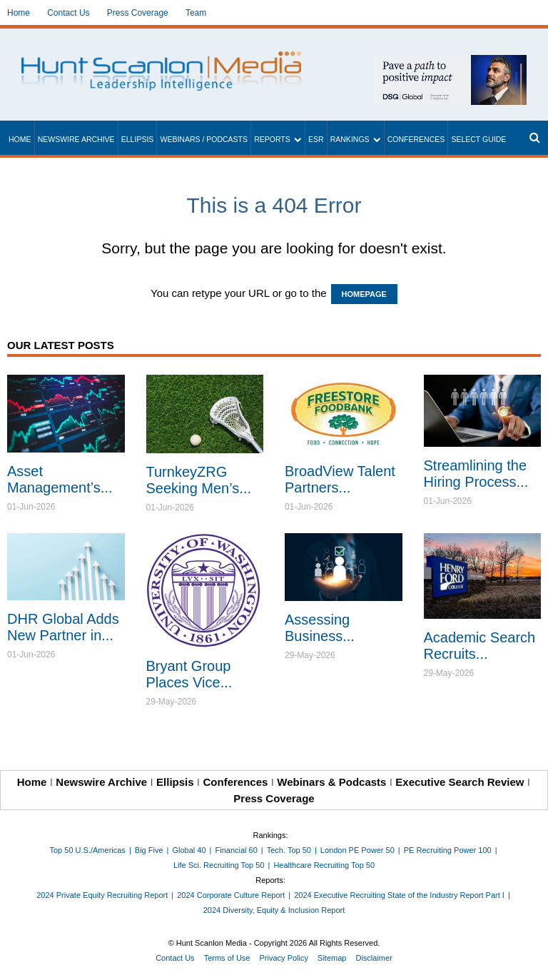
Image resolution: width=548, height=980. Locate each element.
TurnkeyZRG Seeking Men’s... (199, 480)
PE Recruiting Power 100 (448, 850)
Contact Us (68, 13)
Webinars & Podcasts (331, 782)
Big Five (149, 850)
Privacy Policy (284, 958)
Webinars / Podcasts (204, 139)
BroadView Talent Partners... (340, 479)
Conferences (416, 139)
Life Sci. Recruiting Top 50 (219, 865)
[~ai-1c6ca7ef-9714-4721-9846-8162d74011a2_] (450, 62)
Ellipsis (138, 139)
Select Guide (478, 139)
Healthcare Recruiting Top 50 (324, 865)
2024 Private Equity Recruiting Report (102, 895)
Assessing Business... (320, 628)
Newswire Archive (76, 139)
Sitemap (332, 958)
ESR (316, 139)
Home (19, 13)
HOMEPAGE (364, 294)
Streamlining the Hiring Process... (476, 474)
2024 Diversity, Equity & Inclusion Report (274, 910)
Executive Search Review (460, 782)
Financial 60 (236, 850)
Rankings (350, 139)
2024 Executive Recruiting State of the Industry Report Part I (399, 895)
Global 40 (189, 850)
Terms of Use (227, 958)
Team (196, 13)
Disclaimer (374, 958)
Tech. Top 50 (289, 850)
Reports (272, 139)
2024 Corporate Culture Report (231, 895)
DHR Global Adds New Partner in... (63, 627)
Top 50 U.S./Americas (88, 850)
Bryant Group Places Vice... (189, 674)
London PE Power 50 (357, 850)
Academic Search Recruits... (480, 646)
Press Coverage (138, 13)
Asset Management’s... (60, 479)
